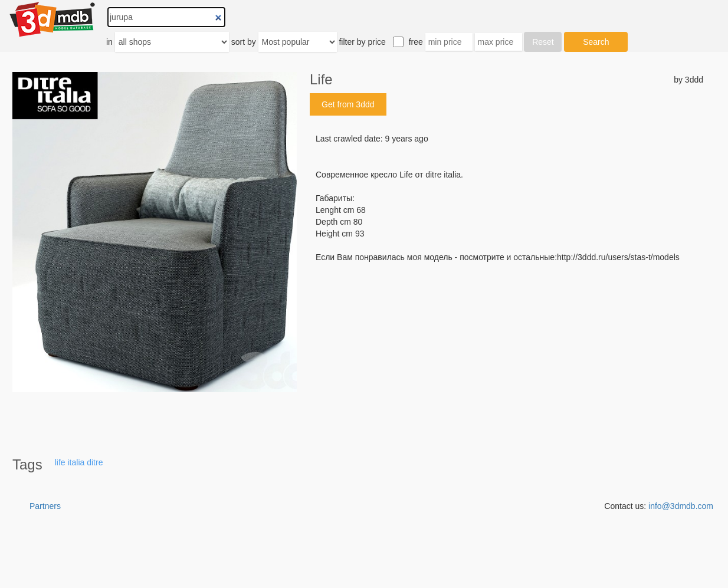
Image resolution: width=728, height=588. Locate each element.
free (416, 42)
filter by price (362, 42)
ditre (95, 462)
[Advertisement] (506, 353)
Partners (45, 506)
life (60, 462)
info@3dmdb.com (681, 506)
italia (76, 462)
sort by (244, 42)
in (109, 42)
